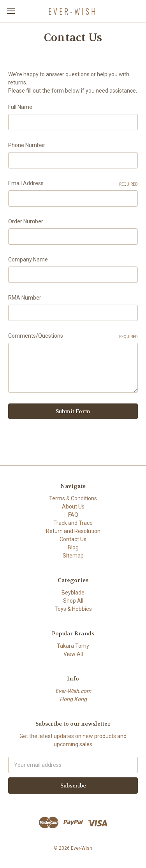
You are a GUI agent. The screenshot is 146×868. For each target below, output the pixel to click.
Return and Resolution (73, 531)
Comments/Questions (73, 336)
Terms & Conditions (73, 498)
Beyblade (73, 593)
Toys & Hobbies (73, 609)
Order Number (26, 221)
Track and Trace (73, 523)
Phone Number (27, 145)
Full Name (20, 107)
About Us (73, 507)
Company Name (28, 260)
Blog (73, 547)
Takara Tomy (73, 646)
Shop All (73, 601)
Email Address (73, 184)
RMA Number (25, 298)
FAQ (73, 515)
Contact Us (73, 539)
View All (73, 654)
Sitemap (73, 556)
